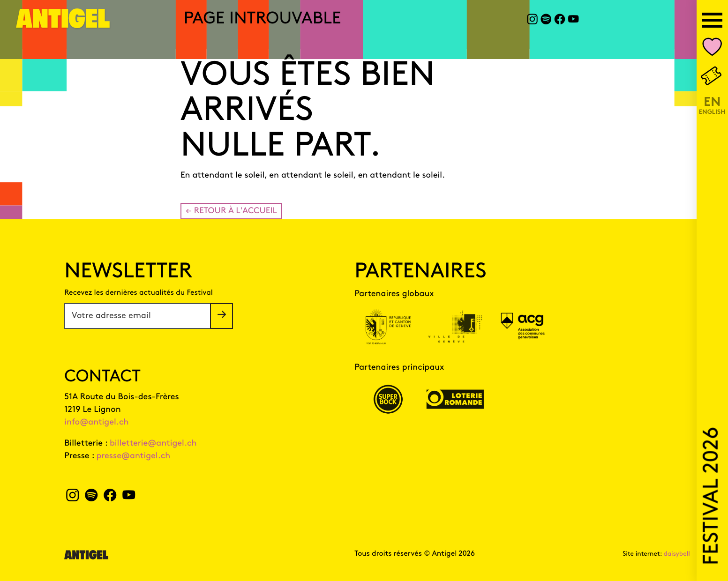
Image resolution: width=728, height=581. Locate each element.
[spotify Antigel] (546, 21)
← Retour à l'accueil (231, 211)
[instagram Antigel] (532, 21)
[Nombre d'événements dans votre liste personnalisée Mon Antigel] (712, 49)
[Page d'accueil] (63, 24)
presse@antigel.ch (134, 456)
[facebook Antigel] (559, 21)
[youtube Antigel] (574, 21)
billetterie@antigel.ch (153, 443)
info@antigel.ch (96, 422)
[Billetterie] (712, 77)
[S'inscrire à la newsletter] (221, 316)
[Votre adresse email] (138, 316)
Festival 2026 (712, 496)
